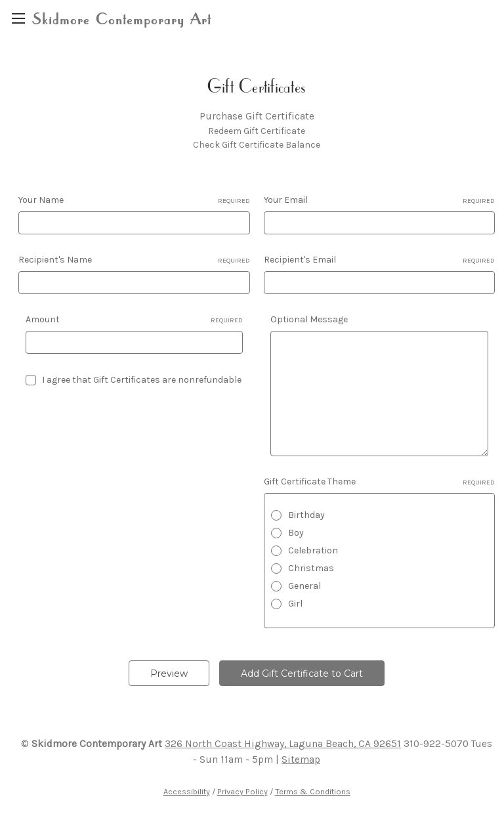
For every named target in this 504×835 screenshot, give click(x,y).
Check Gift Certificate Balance (257, 145)
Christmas (311, 568)
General (304, 586)
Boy (296, 533)
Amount (135, 320)
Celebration (313, 550)
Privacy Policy (242, 791)
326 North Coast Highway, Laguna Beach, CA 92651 (283, 744)
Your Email (380, 200)
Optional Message (309, 319)
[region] (18, 18)
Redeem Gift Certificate (257, 131)
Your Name (134, 200)
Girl (295, 604)
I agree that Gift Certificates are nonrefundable (142, 380)
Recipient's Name (134, 260)
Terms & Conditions (313, 791)
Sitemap (301, 760)
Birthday (306, 515)
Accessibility (187, 791)
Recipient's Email (380, 260)
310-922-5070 (436, 744)
